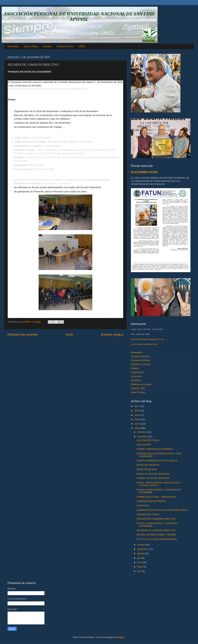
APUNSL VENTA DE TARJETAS (153, 478)
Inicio (69, 334)
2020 (137, 411)
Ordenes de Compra (141, 384)
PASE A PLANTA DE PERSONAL (153, 474)
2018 (137, 419)
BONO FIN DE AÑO (147, 469)
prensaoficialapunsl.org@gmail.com (147, 339)
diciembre (142, 432)
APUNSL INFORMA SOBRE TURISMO (156, 535)
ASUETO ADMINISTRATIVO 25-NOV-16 (157, 461)
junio (140, 562)
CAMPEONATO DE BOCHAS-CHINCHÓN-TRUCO (162, 510)
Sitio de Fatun (31, 46)
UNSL (82, 46)
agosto (141, 553)
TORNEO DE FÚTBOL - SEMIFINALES (157, 497)
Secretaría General (140, 360)
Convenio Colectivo (141, 364)
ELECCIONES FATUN (144, 172)
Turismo (47, 46)
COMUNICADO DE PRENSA (151, 501)
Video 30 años (138, 392)
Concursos (136, 376)
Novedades (13, 46)
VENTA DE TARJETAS (148, 465)
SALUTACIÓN (144, 445)
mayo (140, 567)
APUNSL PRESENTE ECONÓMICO (155, 449)
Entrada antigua (112, 334)
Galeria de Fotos (65, 46)
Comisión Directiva (140, 356)
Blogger (121, 637)
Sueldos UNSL (138, 388)
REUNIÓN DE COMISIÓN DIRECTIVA (156, 519)
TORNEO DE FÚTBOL (148, 514)
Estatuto (135, 368)
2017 (137, 424)
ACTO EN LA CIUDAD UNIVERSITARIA (157, 539)
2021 (137, 406)
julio (139, 558)
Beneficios (136, 380)
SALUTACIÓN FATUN (148, 440)
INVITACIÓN (143, 506)
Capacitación (137, 372)
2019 (137, 415)
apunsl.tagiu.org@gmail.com (144, 344)
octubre (141, 545)
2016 (137, 428)
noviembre (143, 436)
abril (140, 571)
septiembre (143, 549)
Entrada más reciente (23, 334)
